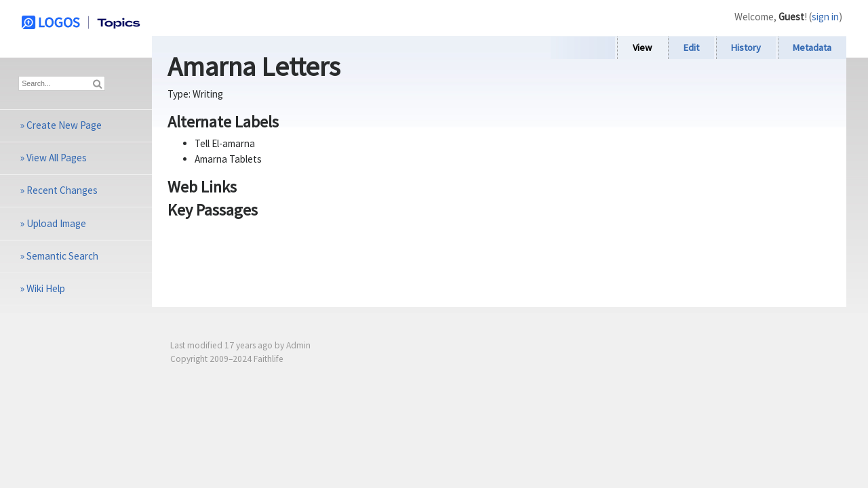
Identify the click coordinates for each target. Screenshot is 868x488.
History (746, 47)
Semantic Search (62, 256)
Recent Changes (62, 190)
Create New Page (64, 125)
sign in (825, 17)
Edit (691, 47)
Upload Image (56, 223)
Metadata (812, 47)
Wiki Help (46, 288)
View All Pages (57, 158)
